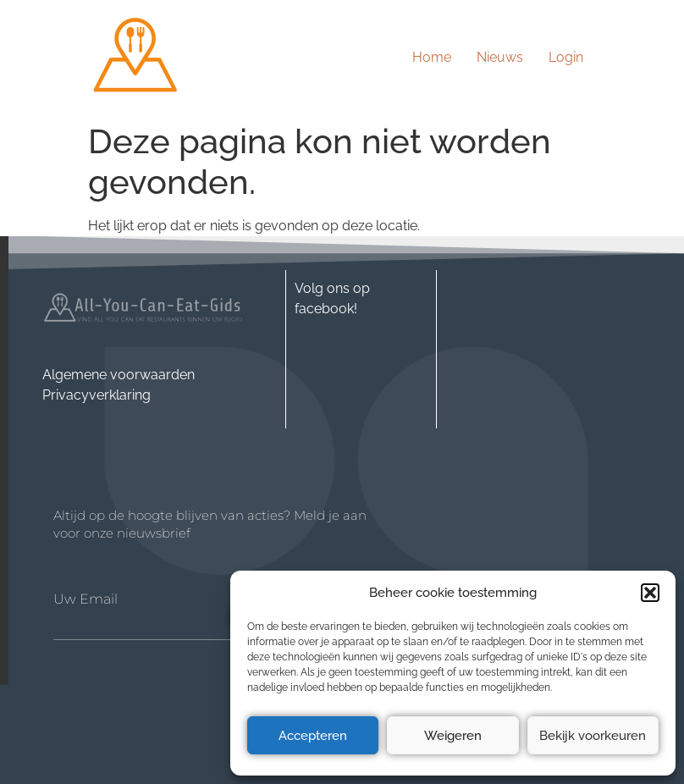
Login (566, 57)
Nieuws (500, 57)
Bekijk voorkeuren (593, 736)
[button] (650, 593)
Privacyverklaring (97, 395)
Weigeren (453, 736)
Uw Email (85, 599)
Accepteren (313, 736)
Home (432, 57)
